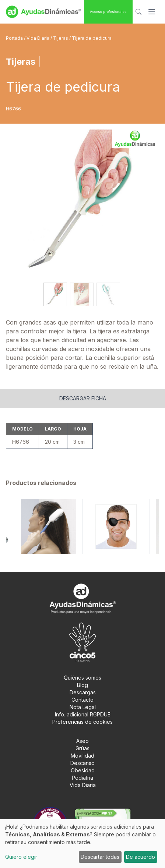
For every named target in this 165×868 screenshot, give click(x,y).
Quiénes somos (82, 678)
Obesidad (83, 770)
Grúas (82, 748)
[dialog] (82, 844)
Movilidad (82, 756)
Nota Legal (83, 707)
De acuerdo (141, 857)
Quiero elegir (21, 857)
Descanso (82, 763)
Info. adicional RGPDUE (83, 714)
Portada (15, 38)
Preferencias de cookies (82, 722)
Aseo (82, 741)
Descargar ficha (83, 398)
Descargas (83, 692)
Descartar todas (100, 857)
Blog (82, 685)
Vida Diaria (38, 38)
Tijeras (61, 38)
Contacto (82, 700)
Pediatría (82, 778)
